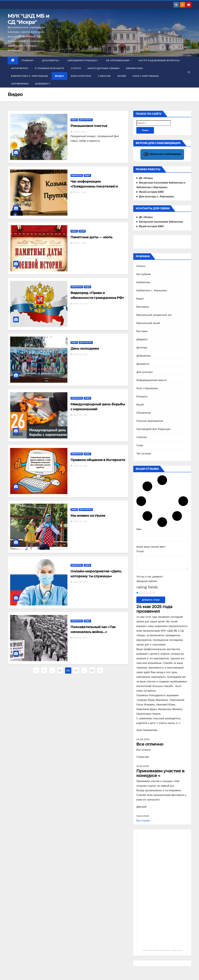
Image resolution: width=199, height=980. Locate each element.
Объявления (20, 84)
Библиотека (135, 68)
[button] (189, 72)
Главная (28, 60)
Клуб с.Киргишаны (146, 76)
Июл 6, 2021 (80, 192)
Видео (59, 76)
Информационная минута (151, 380)
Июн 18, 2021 (81, 582)
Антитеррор (20, 68)
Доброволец (144, 356)
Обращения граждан (83, 60)
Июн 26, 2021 (81, 354)
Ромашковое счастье (89, 126)
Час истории (144, 454)
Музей (122, 76)
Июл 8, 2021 (80, 132)
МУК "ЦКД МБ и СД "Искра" (28, 19)
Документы (51, 60)
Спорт (140, 445)
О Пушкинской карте (49, 68)
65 (60, 670)
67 (76, 670)
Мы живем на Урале (88, 516)
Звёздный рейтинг (147, 581)
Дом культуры (81, 76)
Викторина (143, 307)
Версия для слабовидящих (162, 154)
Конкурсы (142, 396)
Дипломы (142, 348)
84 (92, 670)
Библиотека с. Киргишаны (30, 76)
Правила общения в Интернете (98, 460)
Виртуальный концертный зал (154, 315)
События (104, 76)
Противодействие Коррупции (153, 429)
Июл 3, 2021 (80, 243)
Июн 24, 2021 (81, 466)
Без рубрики (144, 274)
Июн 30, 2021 (81, 304)
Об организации (119, 60)
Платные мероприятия (150, 421)
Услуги (76, 68)
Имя (139, 529)
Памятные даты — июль (91, 237)
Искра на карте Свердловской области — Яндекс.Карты (162, 950)
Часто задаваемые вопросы (159, 60)
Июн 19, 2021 (81, 521)
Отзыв (140, 551)
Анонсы (141, 266)
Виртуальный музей (148, 323)
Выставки (142, 331)
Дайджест (43, 84)
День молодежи (85, 348)
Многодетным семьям (103, 68)
